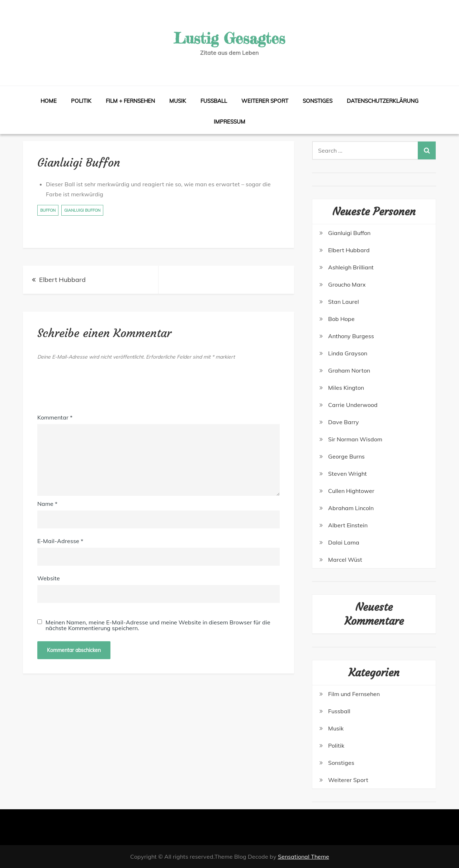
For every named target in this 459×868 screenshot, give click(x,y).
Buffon (48, 210)
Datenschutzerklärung (383, 101)
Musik (178, 101)
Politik (81, 101)
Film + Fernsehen (130, 101)
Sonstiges (318, 101)
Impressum (229, 122)
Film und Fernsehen (354, 694)
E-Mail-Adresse (60, 541)
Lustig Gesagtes (229, 38)
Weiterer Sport (265, 101)
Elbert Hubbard (62, 280)
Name (47, 504)
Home (49, 101)
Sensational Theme (304, 857)
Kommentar (55, 417)
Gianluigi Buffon (82, 210)
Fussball (214, 101)
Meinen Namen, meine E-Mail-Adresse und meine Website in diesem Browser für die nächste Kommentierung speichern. (158, 625)
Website (49, 578)
